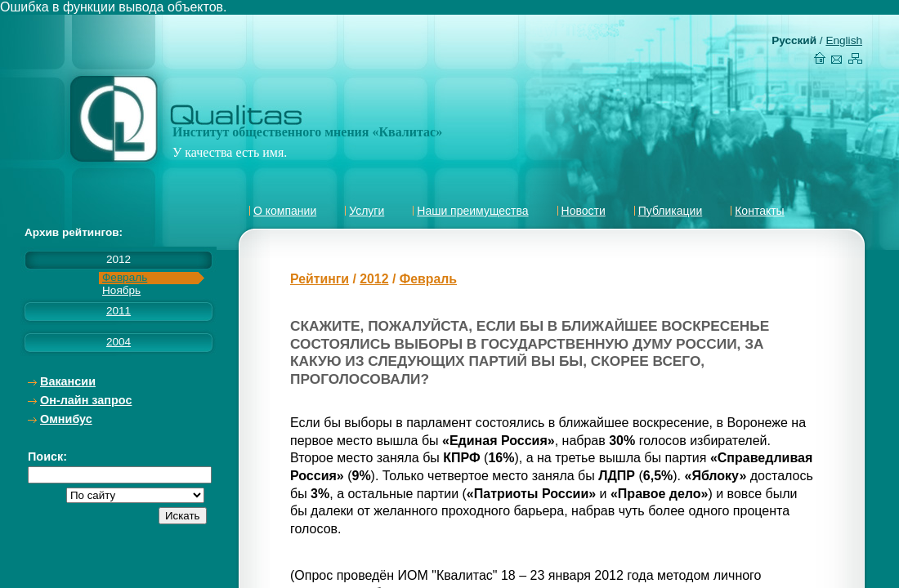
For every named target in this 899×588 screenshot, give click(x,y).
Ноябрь (121, 290)
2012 (374, 279)
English (844, 40)
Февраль (125, 277)
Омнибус (66, 419)
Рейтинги (320, 279)
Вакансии (68, 381)
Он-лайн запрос (86, 400)
